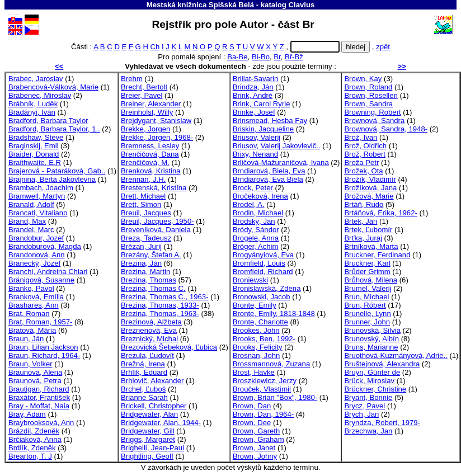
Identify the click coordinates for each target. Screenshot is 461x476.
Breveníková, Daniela (156, 230)
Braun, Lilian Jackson (43, 347)
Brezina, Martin (145, 272)
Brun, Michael (366, 297)
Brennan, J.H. (143, 179)
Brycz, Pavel (364, 406)
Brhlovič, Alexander (152, 381)
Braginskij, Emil (34, 146)
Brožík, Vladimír (370, 179)
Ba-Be (237, 57)
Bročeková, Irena (260, 196)
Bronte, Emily (255, 305)
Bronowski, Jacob (262, 297)
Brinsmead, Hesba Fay (270, 121)
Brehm (132, 79)
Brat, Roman (29, 314)
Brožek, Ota (363, 171)
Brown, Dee (252, 423)
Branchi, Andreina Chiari (48, 272)
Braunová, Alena (35, 372)
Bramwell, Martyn (37, 196)
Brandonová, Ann (37, 255)
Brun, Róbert (365, 305)
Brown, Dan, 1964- (263, 414)
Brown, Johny (255, 456)
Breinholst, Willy (147, 112)
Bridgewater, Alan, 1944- (161, 423)
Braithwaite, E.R (35, 162)
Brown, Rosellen (371, 95)
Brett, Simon (141, 204)
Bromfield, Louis (259, 263)
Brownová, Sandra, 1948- (386, 129)
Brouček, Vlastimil (262, 389)
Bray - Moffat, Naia (39, 406)
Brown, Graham (258, 439)
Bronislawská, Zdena (267, 288)
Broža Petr (361, 162)
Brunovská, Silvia (372, 330)
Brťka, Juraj (363, 238)
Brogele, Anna (256, 238)
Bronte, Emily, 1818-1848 (274, 314)
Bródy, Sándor (256, 230)
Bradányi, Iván (32, 112)
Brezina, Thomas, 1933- (160, 305)
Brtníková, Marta (371, 246)
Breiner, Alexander (151, 104)
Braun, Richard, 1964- (44, 355)
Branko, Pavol (31, 288)
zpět (383, 47)
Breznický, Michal (149, 339)
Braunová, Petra (35, 381)
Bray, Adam (27, 414)
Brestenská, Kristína (154, 188)
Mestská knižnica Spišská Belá (200, 5)
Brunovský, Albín (371, 339)
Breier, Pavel (142, 95)
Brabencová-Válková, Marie (53, 87)
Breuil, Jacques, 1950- (157, 221)
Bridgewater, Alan (149, 414)
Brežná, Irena (143, 364)
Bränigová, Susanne (41, 280)
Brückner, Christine (375, 389)
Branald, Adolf (31, 204)
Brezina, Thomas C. (153, 288)
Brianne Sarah (144, 397)
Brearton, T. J (30, 456)
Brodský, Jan (254, 221)
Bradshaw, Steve (36, 137)
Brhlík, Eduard (144, 372)
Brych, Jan (361, 414)
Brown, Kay (363, 79)
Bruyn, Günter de (372, 372)
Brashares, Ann (34, 305)
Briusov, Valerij (257, 137)
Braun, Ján (26, 339)
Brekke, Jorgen (145, 129)
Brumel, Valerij (368, 288)
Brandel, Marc (31, 230)
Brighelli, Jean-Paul (152, 448)
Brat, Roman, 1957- (40, 322)
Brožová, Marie (369, 196)
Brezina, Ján (141, 263)
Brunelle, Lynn (367, 314)
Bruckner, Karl (367, 263)
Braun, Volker (30, 364)
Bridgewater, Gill (147, 431)
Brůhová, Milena (371, 280)
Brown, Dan (252, 406)
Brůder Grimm (367, 272)
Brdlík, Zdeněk (32, 448)
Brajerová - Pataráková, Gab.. (57, 171)
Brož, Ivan (361, 137)
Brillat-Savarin (256, 79)
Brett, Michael (143, 196)
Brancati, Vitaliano (38, 213)
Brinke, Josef (254, 112)
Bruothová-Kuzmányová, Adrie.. (396, 355)
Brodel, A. (249, 204)
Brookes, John (256, 330)
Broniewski (250, 280)
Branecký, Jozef (34, 263)
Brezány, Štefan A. (151, 255)
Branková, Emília (36, 297)
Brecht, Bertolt (144, 87)
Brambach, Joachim (41, 188)
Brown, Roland (368, 87)
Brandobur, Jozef (36, 238)
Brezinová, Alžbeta (151, 322)
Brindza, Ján (253, 87)
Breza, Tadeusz (146, 238)
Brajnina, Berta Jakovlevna (52, 179)
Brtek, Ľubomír (368, 230)
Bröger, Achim (256, 246)
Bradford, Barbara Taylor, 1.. (54, 129)
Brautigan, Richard (39, 389)
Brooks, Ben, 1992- (264, 339)
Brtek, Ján (361, 221)
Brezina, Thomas (149, 280)
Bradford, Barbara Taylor (48, 121)
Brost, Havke (254, 372)
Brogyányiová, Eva (263, 255)
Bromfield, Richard (263, 272)
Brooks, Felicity (258, 347)
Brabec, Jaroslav (36, 79)
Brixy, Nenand (255, 154)
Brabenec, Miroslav (40, 95)
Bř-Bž (294, 57)
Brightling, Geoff (147, 456)
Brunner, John (367, 322)
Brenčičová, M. (145, 162)
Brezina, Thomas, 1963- (160, 314)
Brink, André (253, 95)
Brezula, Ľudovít (147, 355)
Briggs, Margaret (148, 439)
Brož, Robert (365, 154)
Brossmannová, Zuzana (271, 364)
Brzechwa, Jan (368, 431)
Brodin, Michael (258, 213)
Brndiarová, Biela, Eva (269, 171)
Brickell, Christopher (154, 406)
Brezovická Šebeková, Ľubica (169, 347)
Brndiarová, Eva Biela (268, 179)
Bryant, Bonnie (368, 397)
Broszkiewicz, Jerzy (265, 381)
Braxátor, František (39, 397)
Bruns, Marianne (371, 347)
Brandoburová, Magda (45, 246)
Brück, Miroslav (369, 381)
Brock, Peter (253, 188)
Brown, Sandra (368, 104)
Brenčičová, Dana (150, 154)
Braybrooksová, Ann (41, 423)
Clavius (301, 5)
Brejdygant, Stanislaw (156, 121)
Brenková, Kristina (150, 171)
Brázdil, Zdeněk (34, 431)
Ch (155, 47)
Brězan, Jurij (141, 246)
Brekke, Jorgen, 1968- (157, 137)
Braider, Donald (34, 154)
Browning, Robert (372, 112)
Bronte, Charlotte (260, 322)
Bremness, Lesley (150, 146)
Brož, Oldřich (365, 146)
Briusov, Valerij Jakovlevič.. (277, 146)
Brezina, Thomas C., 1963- (164, 297)
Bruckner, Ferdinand (377, 255)
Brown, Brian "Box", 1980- (275, 397)
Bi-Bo (261, 57)
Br (277, 57)
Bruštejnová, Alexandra (382, 364)
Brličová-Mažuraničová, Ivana (281, 162)
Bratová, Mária (32, 330)
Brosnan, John (257, 355)
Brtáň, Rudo (364, 204)
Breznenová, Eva (149, 330)
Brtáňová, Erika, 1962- (380, 213)
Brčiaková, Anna (35, 439)
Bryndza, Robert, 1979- (382, 423)
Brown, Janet (254, 448)
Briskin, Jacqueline (263, 129)
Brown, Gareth (257, 431)
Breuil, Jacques (146, 213)
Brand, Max (27, 221)
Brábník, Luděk (33, 104)
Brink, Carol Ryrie (262, 104)
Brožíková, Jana (370, 188)
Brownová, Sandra (374, 121)
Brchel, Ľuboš (143, 389)
